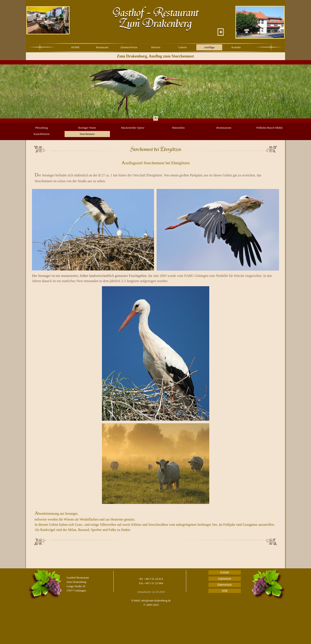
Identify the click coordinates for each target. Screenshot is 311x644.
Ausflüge (209, 47)
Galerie (182, 47)
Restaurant (102, 47)
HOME (75, 47)
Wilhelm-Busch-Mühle (269, 128)
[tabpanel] (155, 91)
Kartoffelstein (42, 134)
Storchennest (87, 134)
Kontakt (236, 47)
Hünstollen (178, 128)
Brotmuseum (224, 128)
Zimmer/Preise (129, 47)
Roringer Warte (87, 128)
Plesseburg (42, 128)
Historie (156, 47)
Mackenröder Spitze (133, 128)
